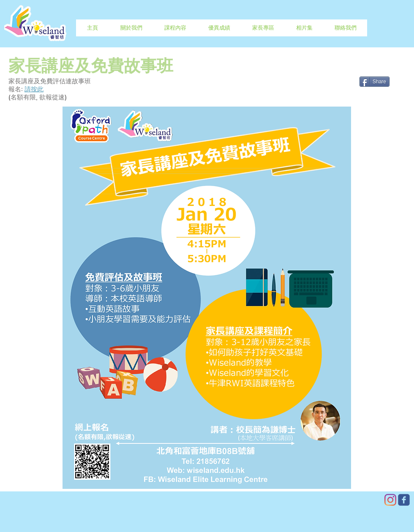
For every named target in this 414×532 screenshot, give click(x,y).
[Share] (375, 82)
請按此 (34, 89)
